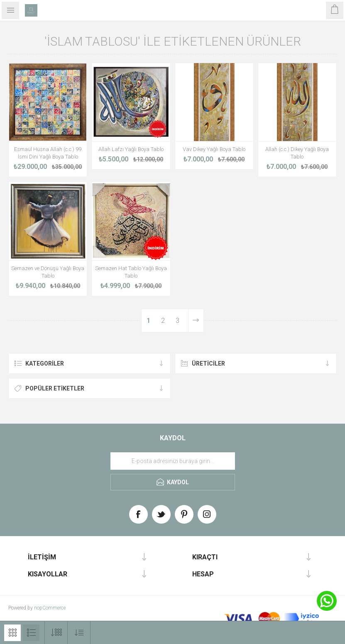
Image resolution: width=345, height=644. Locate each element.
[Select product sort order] (79, 633)
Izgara (12, 633)
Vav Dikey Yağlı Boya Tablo (214, 149)
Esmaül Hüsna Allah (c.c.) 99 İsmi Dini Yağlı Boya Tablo (48, 153)
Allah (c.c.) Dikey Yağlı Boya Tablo (297, 153)
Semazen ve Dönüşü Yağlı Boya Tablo (48, 272)
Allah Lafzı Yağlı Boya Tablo (131, 149)
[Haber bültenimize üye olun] (173, 461)
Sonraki (196, 321)
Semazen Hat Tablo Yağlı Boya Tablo (131, 272)
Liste (31, 633)
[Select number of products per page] (56, 633)
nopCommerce (50, 608)
